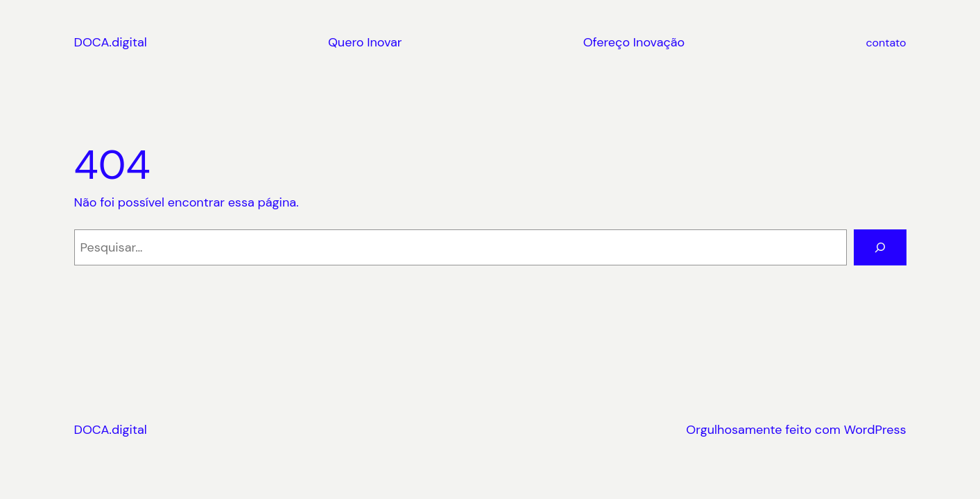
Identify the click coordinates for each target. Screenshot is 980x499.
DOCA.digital (111, 42)
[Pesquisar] (880, 247)
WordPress (875, 430)
